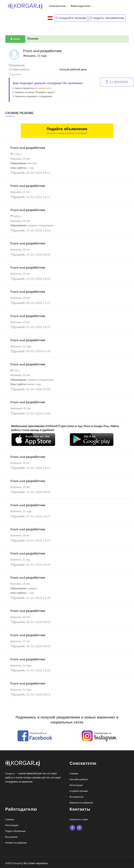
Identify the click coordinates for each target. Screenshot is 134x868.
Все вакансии (77, 797)
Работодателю (82, 6)
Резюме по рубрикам (16, 843)
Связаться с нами (79, 820)
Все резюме (11, 837)
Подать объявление (107, 18)
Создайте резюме (71, 18)
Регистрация (76, 785)
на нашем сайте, (43, 88)
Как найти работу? (79, 779)
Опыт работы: (22, 168)
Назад (15, 39)
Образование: (24, 163)
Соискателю (59, 6)
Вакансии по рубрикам (81, 803)
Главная (74, 774)
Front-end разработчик (28, 148)
